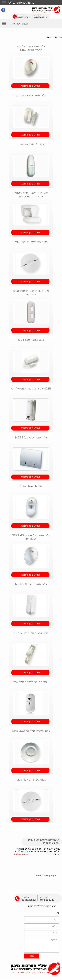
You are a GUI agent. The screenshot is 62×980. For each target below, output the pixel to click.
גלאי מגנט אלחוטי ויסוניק (31, 95)
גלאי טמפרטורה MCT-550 (31, 584)
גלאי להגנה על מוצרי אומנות (31, 633)
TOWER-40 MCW (31, 486)
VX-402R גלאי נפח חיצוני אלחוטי (31, 389)
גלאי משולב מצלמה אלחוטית (31, 682)
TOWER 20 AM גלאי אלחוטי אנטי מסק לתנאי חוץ (31, 195)
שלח (32, 956)
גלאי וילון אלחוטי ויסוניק (31, 144)
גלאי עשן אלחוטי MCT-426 (31, 242)
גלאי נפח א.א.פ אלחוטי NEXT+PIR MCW (31, 48)
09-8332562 (24, 17)
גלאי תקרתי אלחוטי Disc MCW (31, 731)
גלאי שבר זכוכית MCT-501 (31, 438)
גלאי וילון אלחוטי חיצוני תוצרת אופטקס (31, 293)
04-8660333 (41, 17)
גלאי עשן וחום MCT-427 (31, 780)
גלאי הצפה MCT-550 (31, 340)
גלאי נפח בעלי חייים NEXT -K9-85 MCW (31, 537)
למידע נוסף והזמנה (31, 86)
